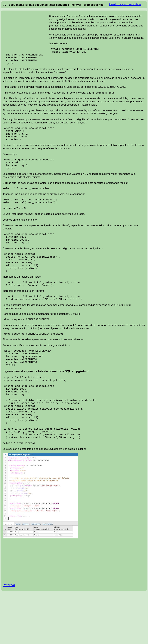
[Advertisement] (26, 32)
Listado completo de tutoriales (125, 4)
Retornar (9, 634)
